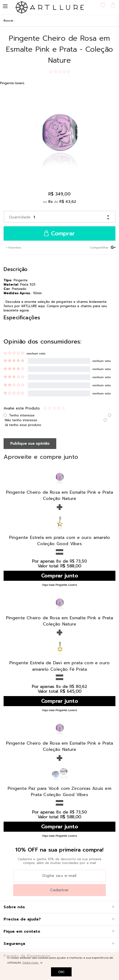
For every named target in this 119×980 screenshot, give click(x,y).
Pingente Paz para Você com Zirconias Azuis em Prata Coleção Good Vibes (59, 792)
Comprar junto (59, 576)
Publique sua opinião (30, 443)
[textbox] (59, 21)
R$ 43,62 (68, 202)
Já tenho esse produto (23, 425)
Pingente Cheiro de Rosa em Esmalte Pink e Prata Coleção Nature (60, 495)
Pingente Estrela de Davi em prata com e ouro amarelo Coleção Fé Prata (59, 666)
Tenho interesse (22, 415)
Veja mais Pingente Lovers (59, 585)
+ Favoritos (13, 248)
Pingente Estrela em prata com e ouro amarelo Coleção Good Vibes (59, 541)
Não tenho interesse (21, 420)
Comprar (59, 234)
